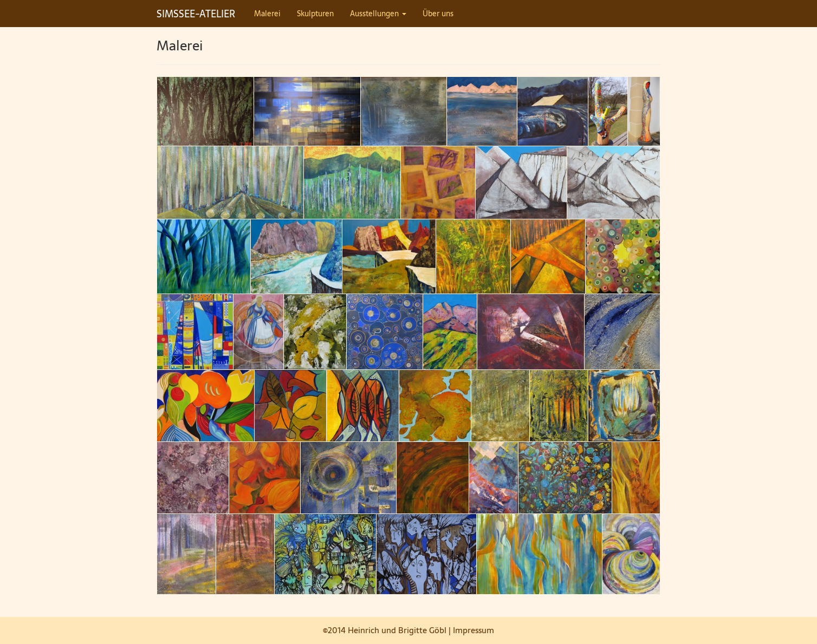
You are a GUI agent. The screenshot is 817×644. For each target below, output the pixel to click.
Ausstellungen (378, 14)
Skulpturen (315, 14)
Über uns (438, 14)
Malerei (267, 14)
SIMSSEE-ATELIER (196, 14)
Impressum (474, 630)
